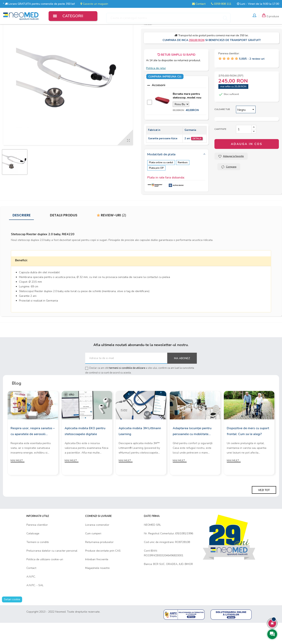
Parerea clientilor (37, 546)
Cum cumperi (93, 555)
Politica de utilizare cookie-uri (45, 581)
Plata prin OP (156, 190)
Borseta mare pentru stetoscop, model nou (187, 118)
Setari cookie (12, 621)
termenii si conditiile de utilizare (127, 389)
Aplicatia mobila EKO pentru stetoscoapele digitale (85, 452)
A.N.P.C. (31, 598)
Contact (199, 4)
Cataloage (33, 555)
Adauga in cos (247, 167)
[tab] (176, 177)
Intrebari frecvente (97, 581)
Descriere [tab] (22, 236)
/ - (252, 81)
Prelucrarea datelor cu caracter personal (52, 572)
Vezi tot (264, 511)
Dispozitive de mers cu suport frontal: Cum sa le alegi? (248, 452)
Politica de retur (156, 91)
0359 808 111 (221, 4)
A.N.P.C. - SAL (35, 606)
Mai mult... (18, 481)
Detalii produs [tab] (64, 236)
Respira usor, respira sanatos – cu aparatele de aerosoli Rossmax (33, 453)
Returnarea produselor (99, 563)
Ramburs (184, 185)
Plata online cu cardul (161, 185)
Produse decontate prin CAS (103, 572)
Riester (148, 47)
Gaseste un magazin (94, 4)
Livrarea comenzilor (97, 546)
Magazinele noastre (97, 589)
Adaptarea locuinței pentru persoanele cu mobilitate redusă (192, 453)
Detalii (197, 161)
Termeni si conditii (38, 563)
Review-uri (112, 236)
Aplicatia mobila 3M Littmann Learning (140, 452)
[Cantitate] (244, 152)
